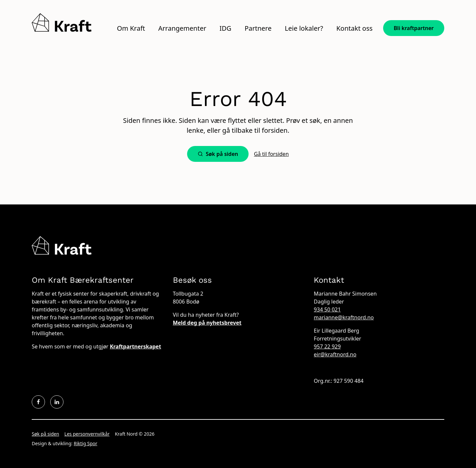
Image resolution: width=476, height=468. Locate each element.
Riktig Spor (85, 443)
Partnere (258, 28)
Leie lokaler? (304, 28)
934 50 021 (327, 309)
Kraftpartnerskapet (135, 346)
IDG (225, 28)
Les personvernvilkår (87, 434)
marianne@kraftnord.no (344, 317)
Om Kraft (131, 28)
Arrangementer (182, 28)
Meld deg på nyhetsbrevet (207, 323)
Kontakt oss (354, 28)
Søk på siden (45, 434)
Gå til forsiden (271, 154)
